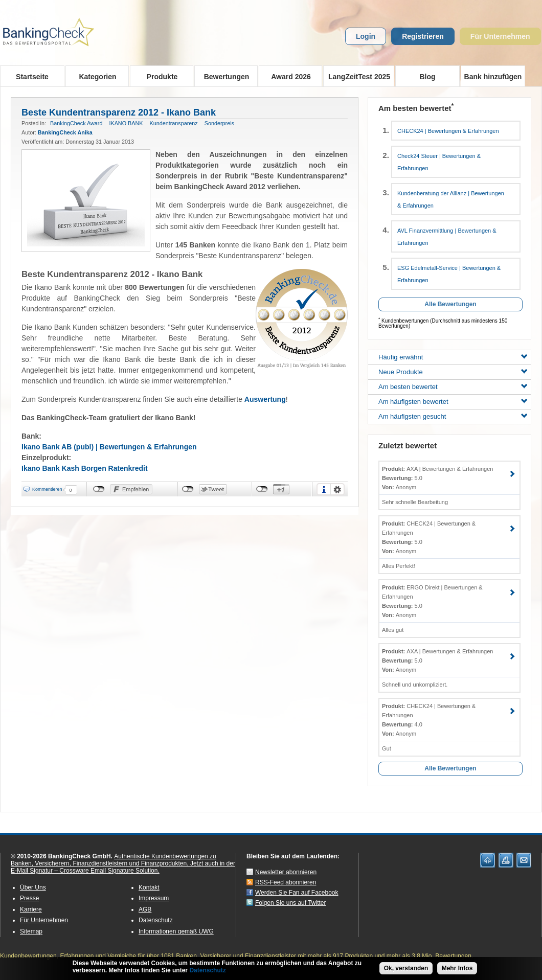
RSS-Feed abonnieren (286, 882)
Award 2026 (288, 76)
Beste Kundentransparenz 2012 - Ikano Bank (119, 112)
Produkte (159, 76)
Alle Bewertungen (450, 304)
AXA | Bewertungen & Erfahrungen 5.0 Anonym (437, 478)
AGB (145, 909)
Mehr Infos (457, 968)
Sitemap (31, 931)
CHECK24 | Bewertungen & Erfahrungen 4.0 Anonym (429, 720)
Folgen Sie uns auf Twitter (291, 903)
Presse (29, 898)
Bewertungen (223, 76)
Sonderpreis (219, 123)
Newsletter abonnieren (286, 872)
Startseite (32, 77)
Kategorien (94, 76)
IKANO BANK (126, 123)
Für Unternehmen (500, 36)
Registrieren (423, 36)
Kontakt (149, 887)
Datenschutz (156, 920)
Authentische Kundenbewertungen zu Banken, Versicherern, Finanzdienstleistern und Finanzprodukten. (114, 860)
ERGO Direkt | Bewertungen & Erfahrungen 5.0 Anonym (432, 601)
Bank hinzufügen (493, 77)
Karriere (31, 909)
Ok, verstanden (406, 968)
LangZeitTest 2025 (357, 76)
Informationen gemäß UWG (176, 931)
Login (366, 36)
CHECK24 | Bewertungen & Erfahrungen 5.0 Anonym (429, 537)
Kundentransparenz (173, 123)
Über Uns (33, 887)
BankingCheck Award (76, 123)
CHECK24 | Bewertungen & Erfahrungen (448, 131)
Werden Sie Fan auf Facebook (297, 893)
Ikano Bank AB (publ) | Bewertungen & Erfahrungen (109, 447)
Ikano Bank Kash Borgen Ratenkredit (85, 468)
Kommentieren (47, 489)
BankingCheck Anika (65, 132)
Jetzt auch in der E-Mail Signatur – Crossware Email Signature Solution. (123, 867)
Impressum (154, 898)
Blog (427, 77)
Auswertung (265, 399)
